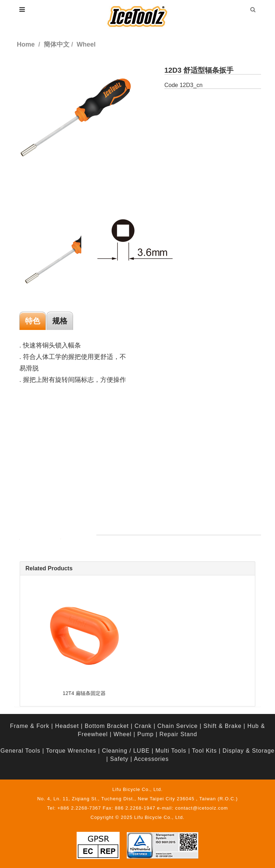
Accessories (151, 759)
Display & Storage (249, 751)
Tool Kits (204, 751)
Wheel (122, 734)
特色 (33, 321)
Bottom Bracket (107, 726)
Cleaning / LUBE (126, 751)
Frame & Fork (30, 726)
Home (26, 44)
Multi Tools (171, 751)
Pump (145, 734)
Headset (67, 726)
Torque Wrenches (71, 751)
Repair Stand (178, 734)
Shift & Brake (222, 726)
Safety (119, 759)
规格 (60, 321)
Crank (143, 726)
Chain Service (178, 726)
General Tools (20, 751)
